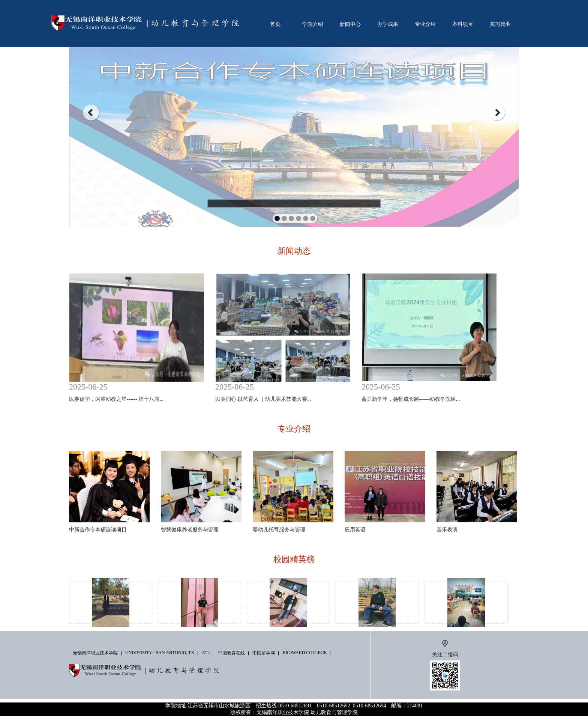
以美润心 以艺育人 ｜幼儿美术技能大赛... (263, 399)
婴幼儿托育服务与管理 (279, 530)
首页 (275, 24)
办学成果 (388, 24)
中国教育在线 (231, 653)
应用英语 (355, 530)
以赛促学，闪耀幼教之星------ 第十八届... (116, 399)
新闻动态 (294, 251)
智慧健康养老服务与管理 (190, 530)
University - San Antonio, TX (160, 653)
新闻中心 (350, 24)
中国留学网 (264, 653)
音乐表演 (447, 530)
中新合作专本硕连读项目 (98, 530)
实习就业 (500, 24)
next (497, 113)
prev (91, 113)
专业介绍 (425, 24)
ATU (206, 653)
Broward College (304, 653)
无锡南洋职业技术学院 (95, 653)
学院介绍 (313, 24)
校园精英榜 (294, 559)
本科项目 (463, 24)
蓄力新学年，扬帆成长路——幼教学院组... (411, 399)
